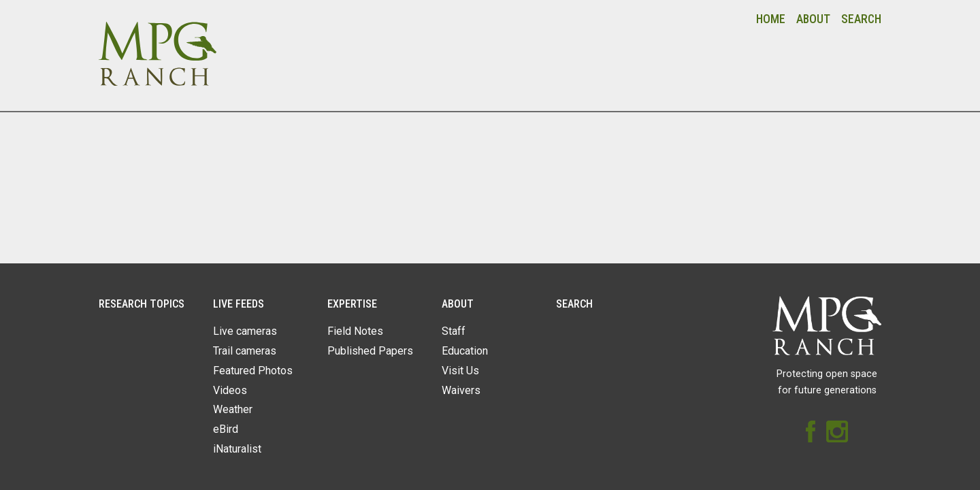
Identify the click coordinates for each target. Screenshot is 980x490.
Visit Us (460, 371)
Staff (454, 331)
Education (465, 351)
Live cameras (245, 331)
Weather (233, 409)
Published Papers (370, 351)
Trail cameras (245, 351)
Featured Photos (253, 371)
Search (861, 19)
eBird (226, 429)
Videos (230, 390)
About (813, 19)
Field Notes (355, 331)
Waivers (461, 390)
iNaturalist (237, 449)
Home (771, 19)
